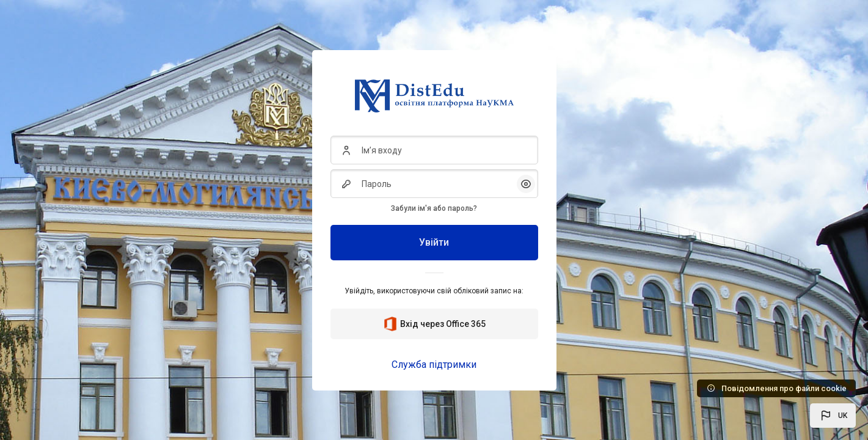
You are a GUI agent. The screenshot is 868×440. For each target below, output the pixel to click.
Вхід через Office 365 (434, 324)
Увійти (434, 242)
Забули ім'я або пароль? (434, 208)
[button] (833, 416)
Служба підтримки (434, 365)
